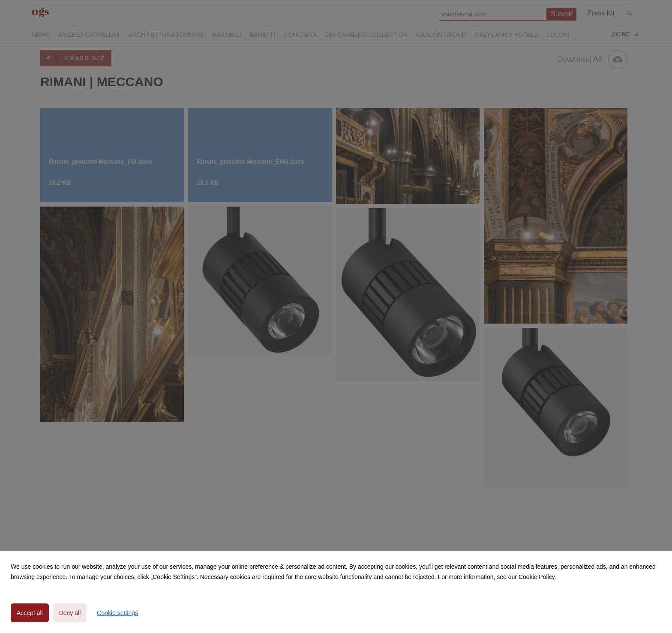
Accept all (30, 613)
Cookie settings (117, 613)
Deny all (70, 613)
